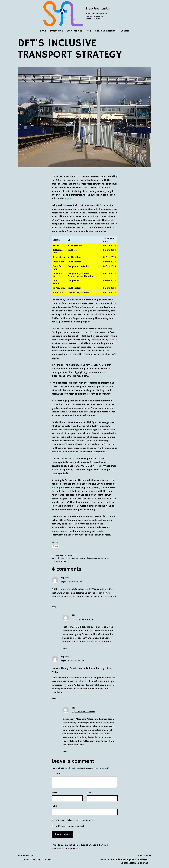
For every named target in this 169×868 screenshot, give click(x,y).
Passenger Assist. (60, 473)
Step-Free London (98, 9)
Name (55, 793)
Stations (87, 558)
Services (79, 558)
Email (90, 793)
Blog (89, 31)
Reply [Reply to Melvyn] (54, 607)
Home (43, 31)
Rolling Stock (70, 558)
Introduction (56, 31)
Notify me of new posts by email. (70, 826)
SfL (74, 555)
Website (55, 806)
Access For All (103, 558)
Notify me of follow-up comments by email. (74, 820)
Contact (125, 31)
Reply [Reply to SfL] (65, 648)
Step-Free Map (75, 31)
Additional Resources (106, 31)
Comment (57, 774)
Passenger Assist (59, 561)
